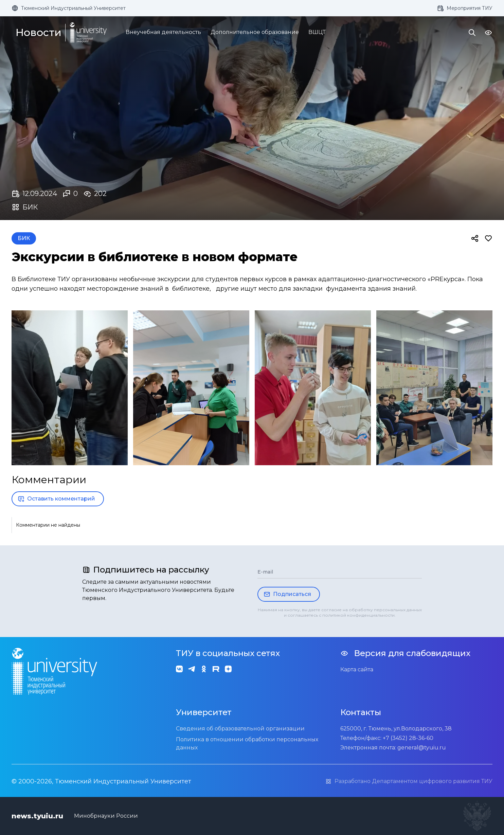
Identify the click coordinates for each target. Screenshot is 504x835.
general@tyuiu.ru (422, 748)
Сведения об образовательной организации (240, 729)
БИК (24, 238)
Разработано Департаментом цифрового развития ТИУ (409, 781)
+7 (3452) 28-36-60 (408, 738)
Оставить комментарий (56, 499)
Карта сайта (357, 669)
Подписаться (287, 594)
